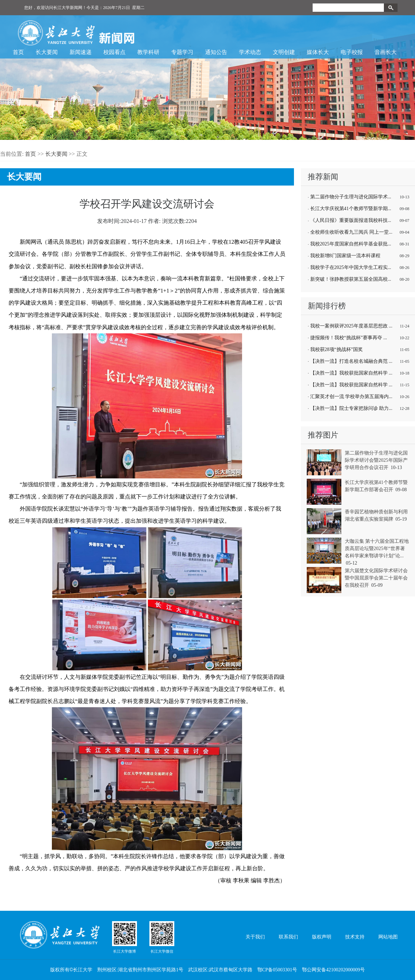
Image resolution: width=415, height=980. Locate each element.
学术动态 (250, 52)
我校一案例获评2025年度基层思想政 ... (351, 326)
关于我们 (255, 937)
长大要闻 (47, 52)
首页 (18, 52)
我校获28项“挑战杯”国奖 (336, 349)
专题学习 (182, 52)
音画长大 (386, 52)
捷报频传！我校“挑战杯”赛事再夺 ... (349, 338)
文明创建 (284, 52)
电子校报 (352, 52)
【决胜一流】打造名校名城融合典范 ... (351, 361)
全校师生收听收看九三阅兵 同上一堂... (351, 232)
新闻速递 (81, 52)
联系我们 (288, 937)
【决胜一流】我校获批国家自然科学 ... (351, 373)
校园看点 (114, 52)
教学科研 (148, 52)
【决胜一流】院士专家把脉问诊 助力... (351, 408)
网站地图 (388, 937)
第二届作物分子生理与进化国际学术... (351, 197)
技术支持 (355, 937)
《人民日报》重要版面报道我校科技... (351, 220)
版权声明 (322, 937)
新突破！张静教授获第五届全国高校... (351, 279)
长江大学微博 (124, 937)
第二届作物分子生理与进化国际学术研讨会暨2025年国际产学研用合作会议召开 (376, 460)
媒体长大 (318, 52)
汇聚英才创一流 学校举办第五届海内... (351, 397)
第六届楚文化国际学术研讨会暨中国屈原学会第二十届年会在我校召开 (376, 578)
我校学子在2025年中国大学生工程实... (351, 267)
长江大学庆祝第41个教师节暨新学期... (351, 209)
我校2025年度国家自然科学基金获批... (351, 244)
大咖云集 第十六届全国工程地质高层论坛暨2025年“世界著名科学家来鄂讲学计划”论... (377, 549)
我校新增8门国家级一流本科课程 (345, 256)
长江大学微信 (162, 937)
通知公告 (216, 52)
